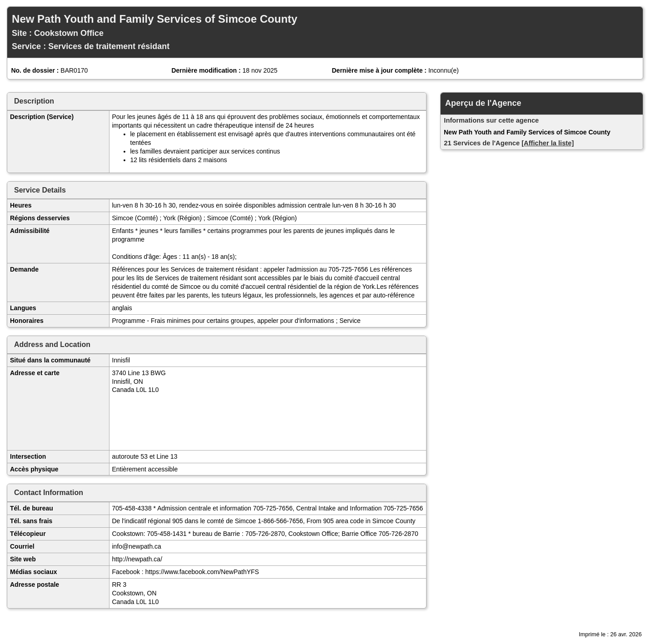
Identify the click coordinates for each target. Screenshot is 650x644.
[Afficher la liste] (548, 143)
